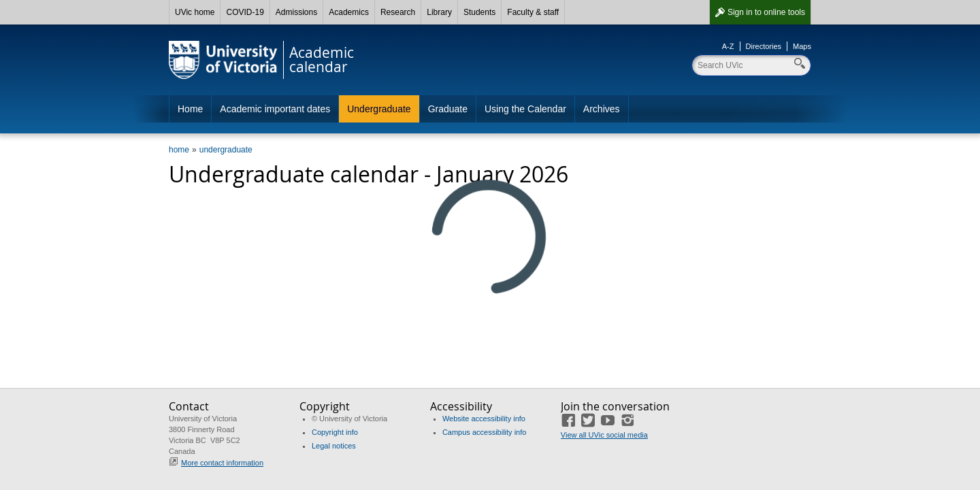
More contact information (222, 463)
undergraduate (226, 150)
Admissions (296, 12)
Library (439, 12)
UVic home (195, 12)
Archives (602, 109)
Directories (764, 46)
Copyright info (335, 432)
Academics (349, 12)
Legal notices (334, 446)
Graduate (448, 109)
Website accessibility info (484, 419)
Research (398, 12)
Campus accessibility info (485, 432)
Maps (802, 46)
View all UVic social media (604, 435)
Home (190, 109)
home (179, 150)
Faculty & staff (533, 12)
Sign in (766, 12)
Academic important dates (275, 109)
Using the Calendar (525, 109)
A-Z (728, 46)
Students (479, 12)
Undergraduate (379, 109)
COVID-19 (245, 12)
